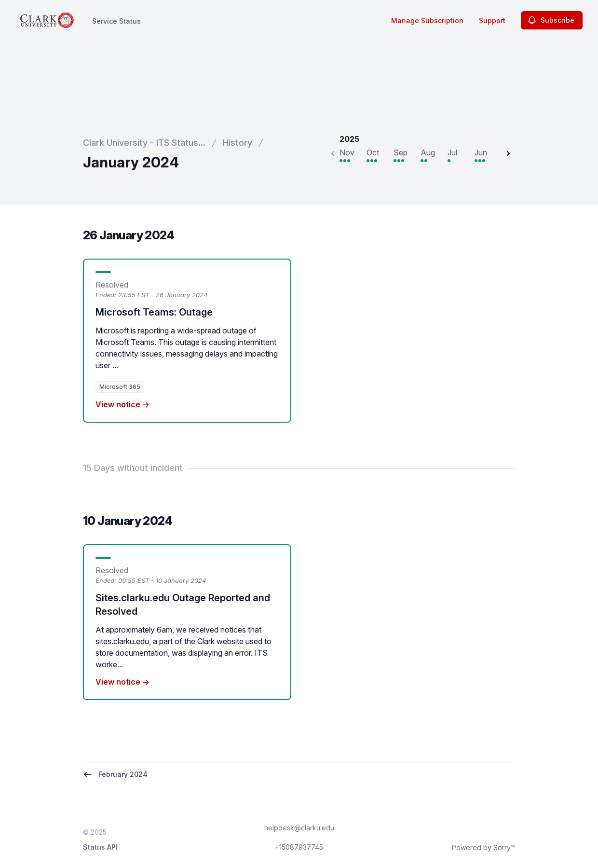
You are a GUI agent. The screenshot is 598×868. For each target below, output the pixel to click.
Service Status (116, 21)
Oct (373, 152)
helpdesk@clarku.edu (299, 828)
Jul (452, 152)
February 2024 (115, 774)
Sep (401, 152)
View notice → (122, 404)
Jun (481, 152)
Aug (428, 152)
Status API (100, 847)
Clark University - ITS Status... (144, 143)
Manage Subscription (427, 21)
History (238, 143)
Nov (347, 152)
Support (492, 21)
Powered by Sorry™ (483, 847)
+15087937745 (299, 847)
